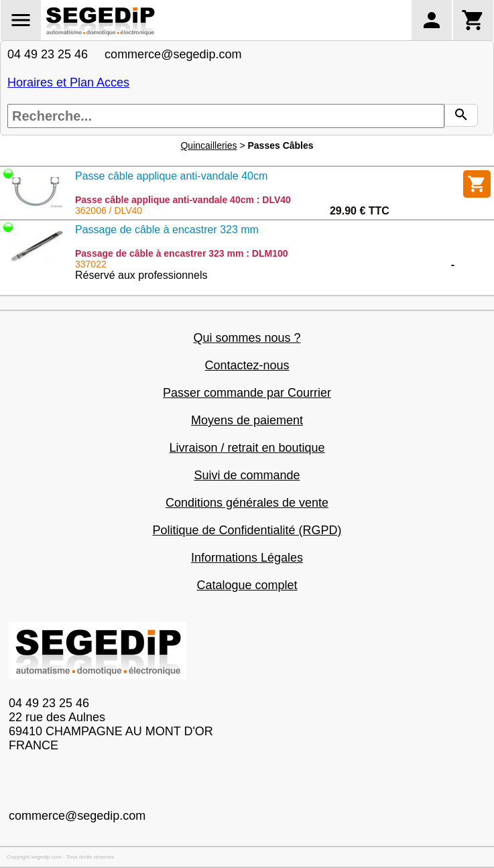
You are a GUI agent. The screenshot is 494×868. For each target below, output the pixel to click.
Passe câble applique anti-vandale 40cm (171, 176)
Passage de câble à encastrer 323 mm (167, 230)
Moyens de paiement (247, 420)
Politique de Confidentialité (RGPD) (247, 530)
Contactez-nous (247, 365)
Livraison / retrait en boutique (247, 448)
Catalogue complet (247, 585)
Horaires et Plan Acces (68, 82)
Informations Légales (247, 558)
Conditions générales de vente (247, 503)
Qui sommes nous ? (247, 338)
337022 (91, 264)
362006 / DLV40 (109, 210)
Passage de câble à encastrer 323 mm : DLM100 (182, 253)
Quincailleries (208, 145)
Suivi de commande (247, 475)
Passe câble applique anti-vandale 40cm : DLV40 (183, 200)
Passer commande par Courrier (247, 393)
